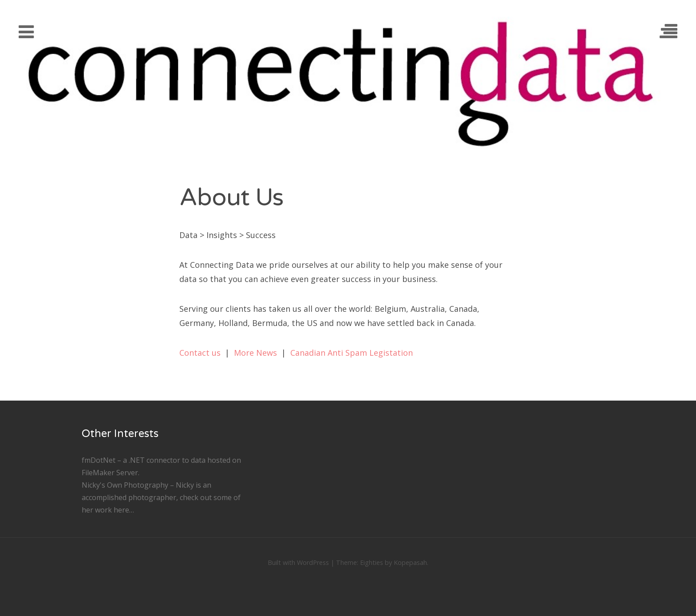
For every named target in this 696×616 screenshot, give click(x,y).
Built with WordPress (298, 562)
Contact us (200, 353)
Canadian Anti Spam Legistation (352, 353)
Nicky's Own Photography (125, 485)
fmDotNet (99, 460)
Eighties (372, 562)
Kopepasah (410, 562)
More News (255, 353)
